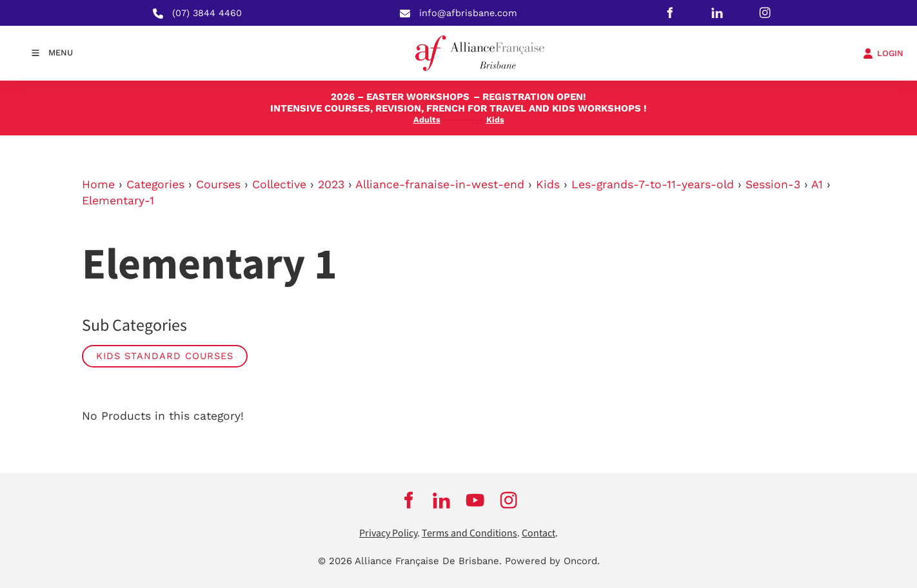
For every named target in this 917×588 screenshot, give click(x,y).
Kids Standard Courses (165, 356)
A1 (817, 184)
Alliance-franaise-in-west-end (440, 184)
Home (98, 184)
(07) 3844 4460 (207, 13)
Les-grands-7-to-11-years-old (653, 184)
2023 (331, 184)
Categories (155, 184)
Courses (218, 184)
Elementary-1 (118, 201)
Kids (548, 184)
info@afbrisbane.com (468, 13)
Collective (279, 184)
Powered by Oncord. (552, 561)
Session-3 (773, 184)
